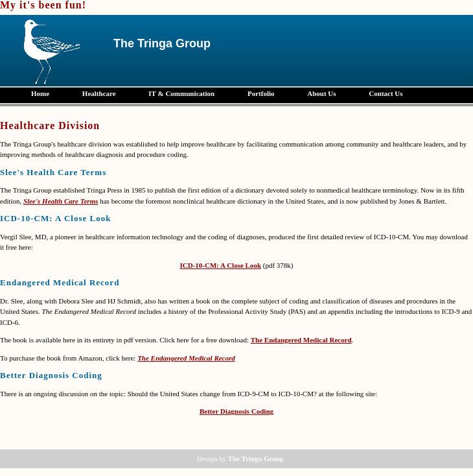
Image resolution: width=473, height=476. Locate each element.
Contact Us (386, 93)
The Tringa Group (256, 458)
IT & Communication (181, 93)
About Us (321, 93)
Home (40, 93)
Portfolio (261, 93)
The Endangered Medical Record (301, 340)
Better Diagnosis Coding (236, 411)
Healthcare (99, 93)
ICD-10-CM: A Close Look (220, 265)
